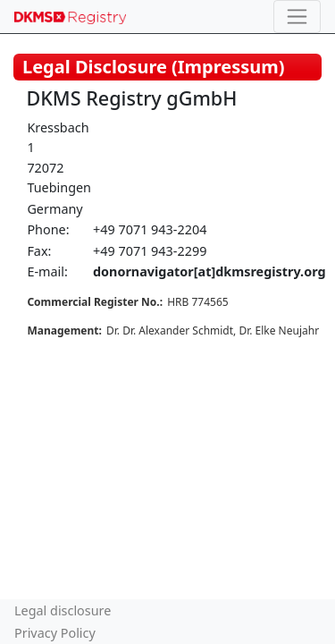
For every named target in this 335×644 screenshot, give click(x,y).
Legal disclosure (63, 610)
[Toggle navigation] (297, 17)
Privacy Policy (55, 633)
